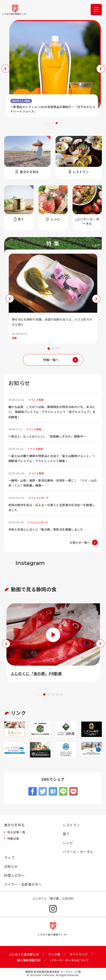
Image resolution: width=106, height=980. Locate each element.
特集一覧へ (51, 360)
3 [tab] (53, 123)
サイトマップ (79, 954)
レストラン (71, 825)
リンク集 (54, 954)
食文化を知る (14, 825)
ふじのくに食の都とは (24, 954)
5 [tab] (60, 123)
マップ (9, 858)
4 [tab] (57, 123)
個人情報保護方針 (29, 960)
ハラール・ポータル (78, 852)
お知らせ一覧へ (80, 542)
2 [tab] (50, 123)
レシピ (68, 843)
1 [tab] (46, 123)
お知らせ (11, 867)
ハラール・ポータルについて (70, 960)
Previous (5, 69)
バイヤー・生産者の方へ (23, 884)
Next (101, 69)
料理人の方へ (14, 875)
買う (66, 834)
